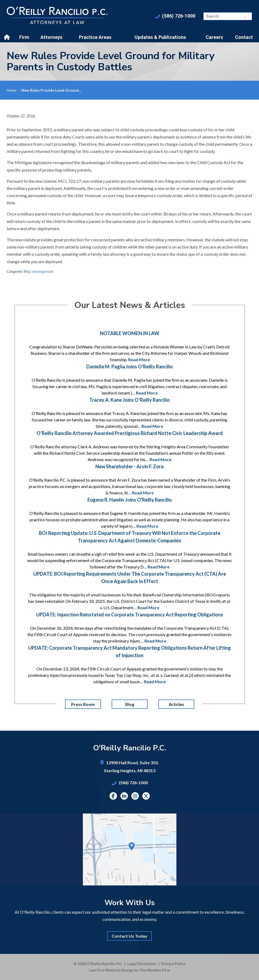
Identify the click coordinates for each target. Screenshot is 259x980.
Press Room (83, 704)
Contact (244, 37)
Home (7, 37)
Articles (176, 704)
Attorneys (51, 37)
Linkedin (124, 796)
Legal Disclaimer (142, 964)
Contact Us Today (129, 936)
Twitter (146, 796)
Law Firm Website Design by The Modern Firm (129, 970)
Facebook (113, 796)
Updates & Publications (160, 37)
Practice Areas (95, 37)
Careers (214, 37)
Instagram (135, 796)
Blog (27, 271)
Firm (24, 37)
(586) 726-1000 (179, 16)
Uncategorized (42, 271)
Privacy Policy (173, 964)
